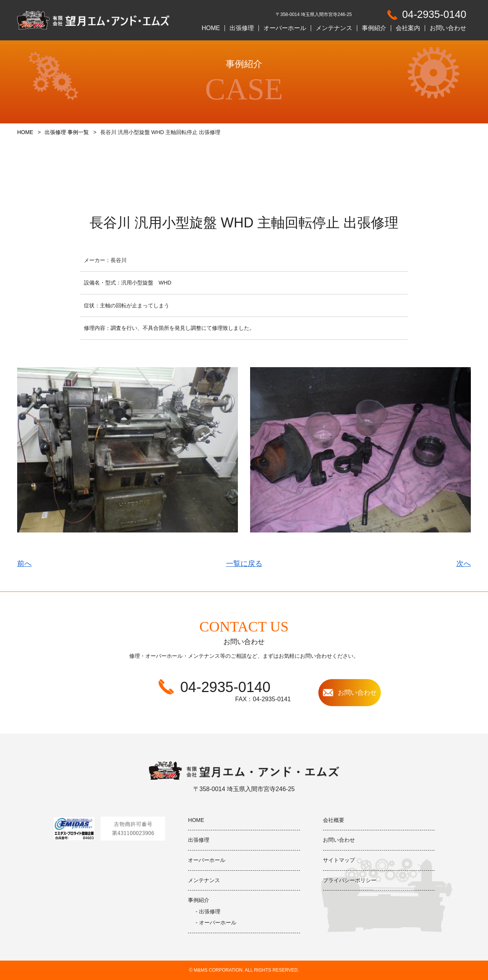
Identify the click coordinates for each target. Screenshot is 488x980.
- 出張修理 (208, 911)
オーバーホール (285, 28)
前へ (24, 564)
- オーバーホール (216, 922)
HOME (211, 28)
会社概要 (334, 820)
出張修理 (242, 28)
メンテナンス (334, 28)
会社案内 (408, 28)
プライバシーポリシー (350, 880)
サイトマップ (339, 860)
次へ (464, 564)
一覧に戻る (244, 564)
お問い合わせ (448, 28)
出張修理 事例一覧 (67, 132)
